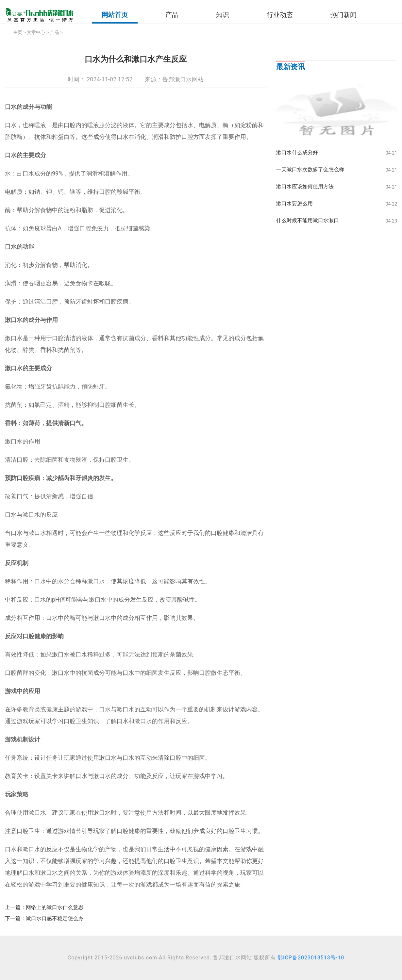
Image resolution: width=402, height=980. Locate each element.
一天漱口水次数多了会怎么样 (310, 169)
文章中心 (36, 32)
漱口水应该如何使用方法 (305, 186)
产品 (172, 15)
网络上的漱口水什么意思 (55, 907)
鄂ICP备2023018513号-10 (311, 958)
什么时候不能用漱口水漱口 (308, 220)
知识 (223, 15)
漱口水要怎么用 (294, 203)
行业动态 (280, 15)
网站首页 (115, 15)
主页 (18, 32)
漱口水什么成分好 (297, 152)
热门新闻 (343, 15)
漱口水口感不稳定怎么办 (55, 918)
